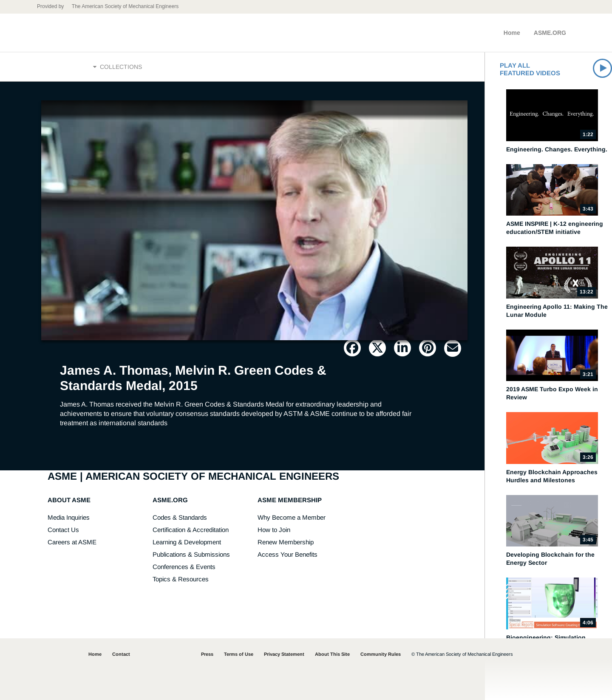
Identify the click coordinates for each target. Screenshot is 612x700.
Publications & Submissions (191, 554)
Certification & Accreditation (191, 530)
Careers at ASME (72, 542)
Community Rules (381, 654)
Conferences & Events (184, 567)
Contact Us (63, 530)
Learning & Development (187, 542)
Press (207, 654)
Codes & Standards (180, 517)
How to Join (274, 530)
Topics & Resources (181, 579)
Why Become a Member (292, 517)
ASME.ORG (550, 33)
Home (512, 33)
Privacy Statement (284, 654)
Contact (121, 654)
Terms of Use (239, 654)
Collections (118, 67)
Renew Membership (286, 542)
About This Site (332, 654)
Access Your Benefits (288, 554)
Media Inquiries (69, 517)
